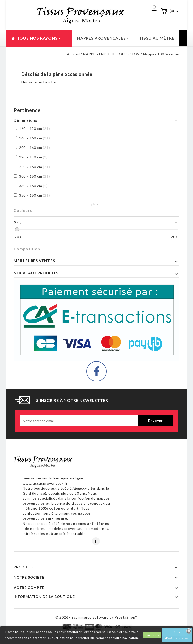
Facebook (96, 541)
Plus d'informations (177, 635)
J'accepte (152, 635)
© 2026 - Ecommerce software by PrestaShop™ (97, 617)
